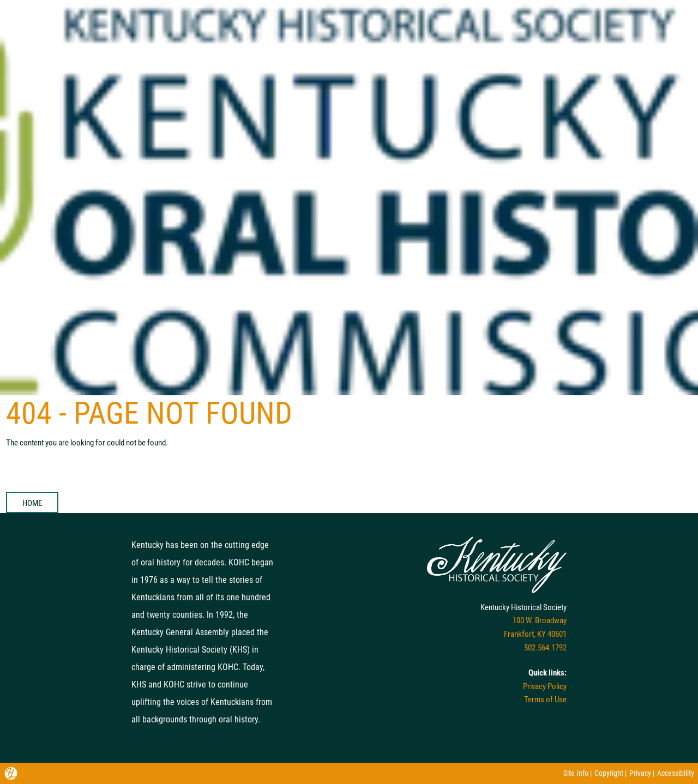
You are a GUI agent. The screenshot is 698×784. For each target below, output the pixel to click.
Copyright (609, 773)
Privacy (640, 773)
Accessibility (676, 773)
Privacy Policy (545, 686)
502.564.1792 (545, 648)
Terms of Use (545, 699)
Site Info (576, 773)
